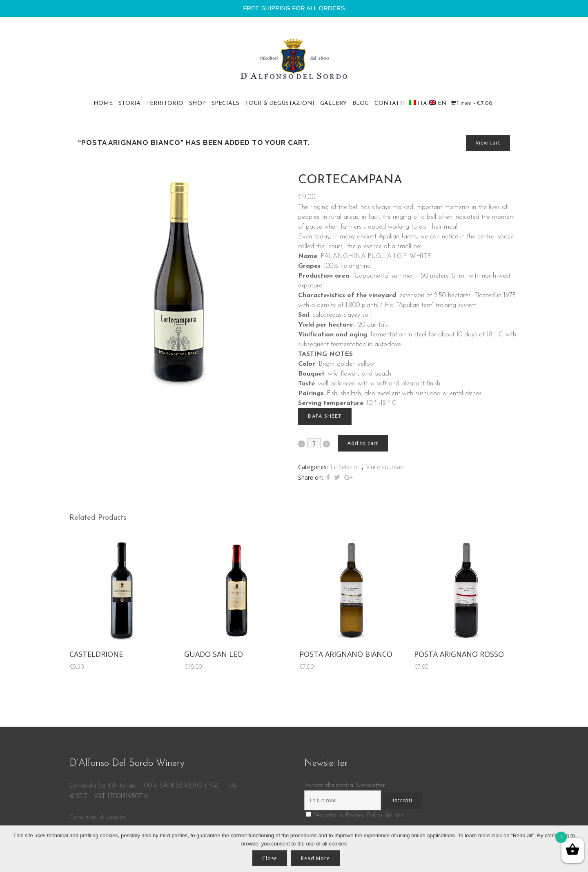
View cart (488, 143)
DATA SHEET (325, 416)
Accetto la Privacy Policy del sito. (360, 816)
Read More (315, 858)
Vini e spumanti (386, 467)
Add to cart (363, 443)
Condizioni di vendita (98, 818)
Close (270, 858)
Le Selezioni (346, 467)
